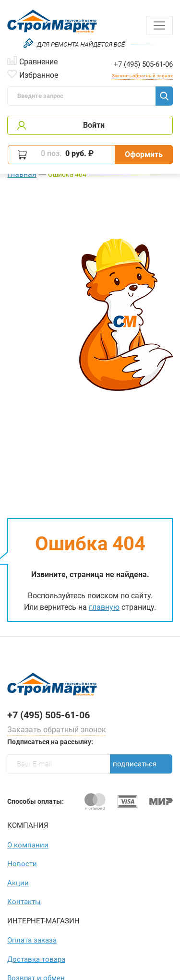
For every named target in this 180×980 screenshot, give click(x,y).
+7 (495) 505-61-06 (143, 64)
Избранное (39, 74)
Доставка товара (36, 959)
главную (104, 607)
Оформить (144, 154)
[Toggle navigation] (159, 25)
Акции (18, 883)
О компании (28, 845)
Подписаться (135, 764)
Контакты (24, 902)
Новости (22, 864)
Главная (22, 174)
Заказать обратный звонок (142, 76)
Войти (94, 125)
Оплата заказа (32, 940)
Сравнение (38, 61)
